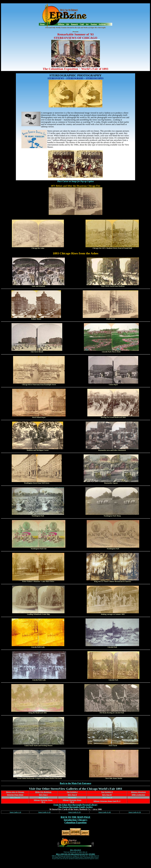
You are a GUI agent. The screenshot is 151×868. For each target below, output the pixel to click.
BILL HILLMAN (75, 850)
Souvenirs (72, 797)
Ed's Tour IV (15, 797)
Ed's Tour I (43, 795)
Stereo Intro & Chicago (15, 792)
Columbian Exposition (75, 823)
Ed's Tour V (43, 797)
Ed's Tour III (107, 795)
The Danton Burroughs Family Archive (76, 807)
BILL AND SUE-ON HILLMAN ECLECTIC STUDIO (75, 854)
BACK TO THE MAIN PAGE (76, 817)
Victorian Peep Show (15, 795)
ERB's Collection (138, 795)
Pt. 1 (43, 802)
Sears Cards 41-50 (135, 812)
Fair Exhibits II (107, 792)
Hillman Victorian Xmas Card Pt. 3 (107, 801)
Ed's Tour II (72, 795)
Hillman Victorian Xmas (43, 800)
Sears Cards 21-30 (74, 812)
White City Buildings (43, 792)
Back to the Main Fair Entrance (75, 783)
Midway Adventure (138, 792)
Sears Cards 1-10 (15, 812)
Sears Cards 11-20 (44, 812)
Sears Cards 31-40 (105, 812)
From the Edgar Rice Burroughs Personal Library (75, 805)
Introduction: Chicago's (75, 820)
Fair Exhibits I (72, 792)
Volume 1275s (75, 30)
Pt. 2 (72, 802)
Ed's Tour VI (107, 797)
